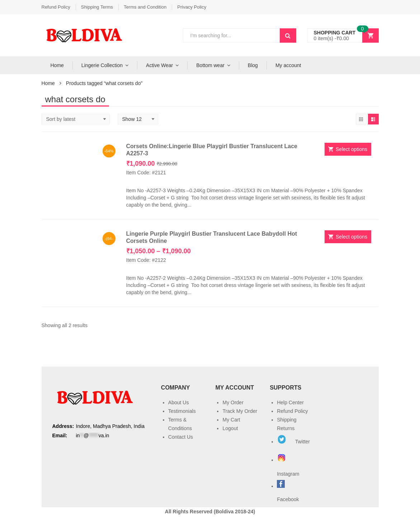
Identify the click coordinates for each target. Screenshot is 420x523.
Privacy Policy (192, 7)
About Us (179, 402)
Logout (230, 428)
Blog (253, 65)
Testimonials (182, 411)
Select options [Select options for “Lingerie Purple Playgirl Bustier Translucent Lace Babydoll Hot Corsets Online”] (351, 237)
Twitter (293, 442)
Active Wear (159, 65)
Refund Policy (56, 7)
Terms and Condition (145, 7)
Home (57, 65)
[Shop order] (76, 119)
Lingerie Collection (102, 65)
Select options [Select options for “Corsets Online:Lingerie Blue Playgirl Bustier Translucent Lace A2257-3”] (351, 149)
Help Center (290, 402)
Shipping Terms (97, 7)
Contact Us (181, 437)
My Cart (231, 420)
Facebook (288, 499)
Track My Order (240, 411)
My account (288, 65)
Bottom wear (210, 65)
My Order (233, 402)
